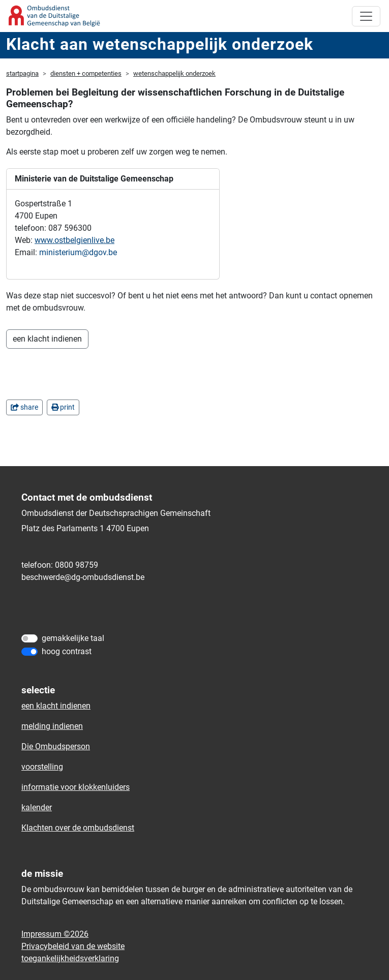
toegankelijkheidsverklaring (70, 958)
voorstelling (42, 767)
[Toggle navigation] (366, 16)
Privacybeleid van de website (73, 946)
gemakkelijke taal (73, 638)
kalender (37, 807)
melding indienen (52, 726)
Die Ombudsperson (56, 746)
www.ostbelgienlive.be (74, 240)
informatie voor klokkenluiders (76, 787)
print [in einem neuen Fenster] (63, 407)
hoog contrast (67, 651)
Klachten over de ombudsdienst (78, 828)
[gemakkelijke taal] (29, 638)
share (24, 407)
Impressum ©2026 (55, 934)
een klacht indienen (47, 339)
